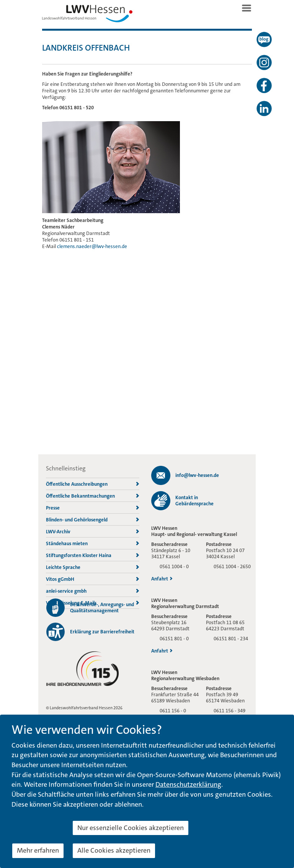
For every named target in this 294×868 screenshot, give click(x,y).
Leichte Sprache (93, 567)
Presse (93, 508)
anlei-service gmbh (93, 591)
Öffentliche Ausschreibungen (93, 484)
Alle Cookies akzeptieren (114, 850)
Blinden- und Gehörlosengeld (93, 520)
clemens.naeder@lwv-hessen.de (92, 246)
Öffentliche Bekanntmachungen (93, 496)
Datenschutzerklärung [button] (188, 784)
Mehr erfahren (38, 850)
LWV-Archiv (93, 532)
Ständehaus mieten (93, 543)
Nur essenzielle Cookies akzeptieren (131, 828)
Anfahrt (162, 579)
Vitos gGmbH (93, 579)
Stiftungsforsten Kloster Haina (93, 555)
